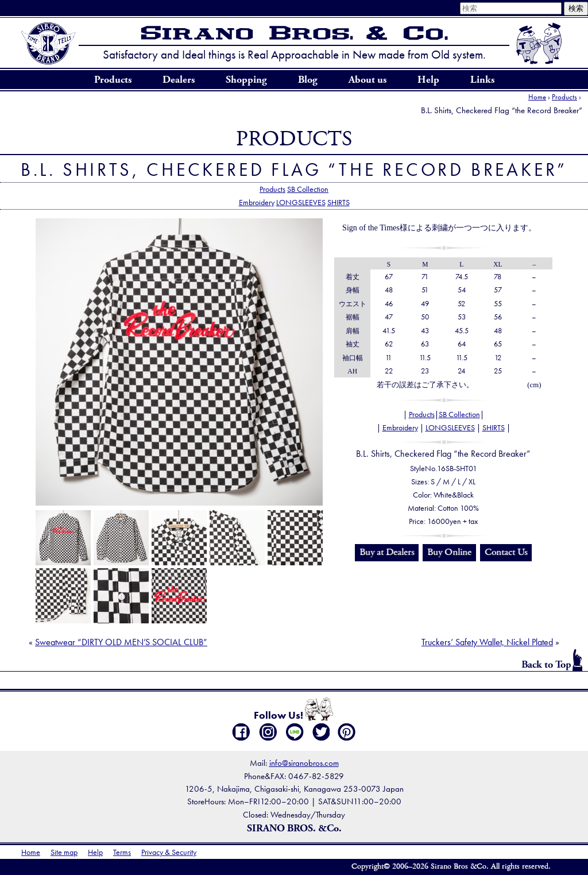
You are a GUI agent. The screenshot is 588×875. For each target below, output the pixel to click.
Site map (64, 852)
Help (428, 80)
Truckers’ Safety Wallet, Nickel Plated (487, 642)
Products (113, 80)
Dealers (179, 80)
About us (367, 80)
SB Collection (308, 189)
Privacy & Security (169, 852)
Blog (308, 80)
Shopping (246, 80)
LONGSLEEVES (301, 202)
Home (537, 97)
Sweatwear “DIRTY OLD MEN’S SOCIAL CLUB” (121, 642)
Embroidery (257, 202)
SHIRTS (339, 202)
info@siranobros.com (304, 763)
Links (482, 80)
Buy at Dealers (387, 552)
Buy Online (449, 552)
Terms (122, 852)
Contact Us (506, 552)
